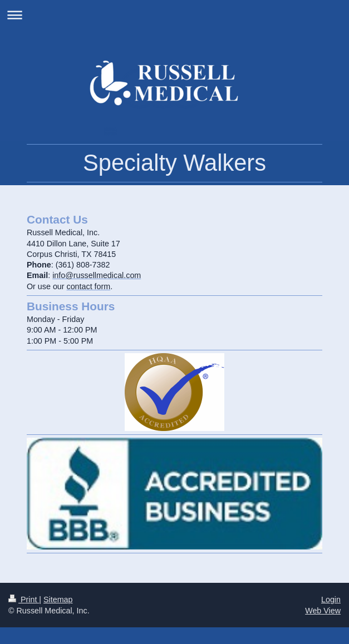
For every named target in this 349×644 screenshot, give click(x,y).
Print (24, 600)
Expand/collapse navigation (175, 15)
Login (331, 600)
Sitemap (58, 600)
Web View (323, 611)
